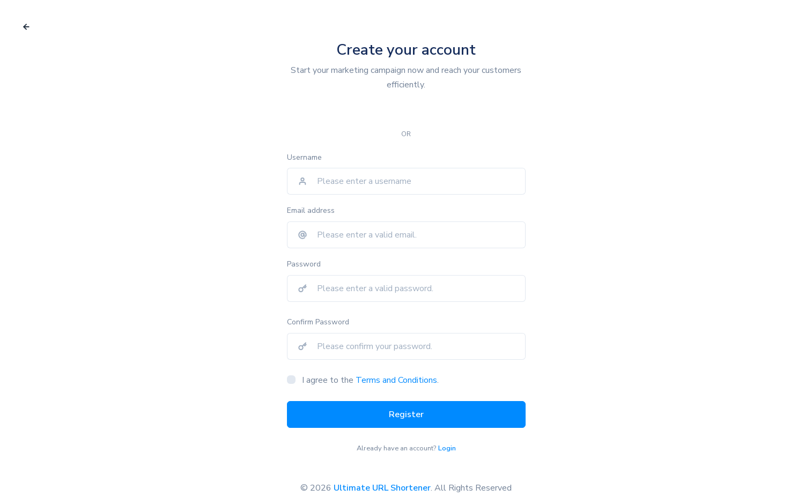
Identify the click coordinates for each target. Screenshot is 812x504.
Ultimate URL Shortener (382, 488)
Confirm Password (318, 322)
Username (304, 157)
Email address (311, 210)
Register (406, 414)
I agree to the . (370, 380)
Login (447, 448)
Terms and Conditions (396, 380)
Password (304, 264)
